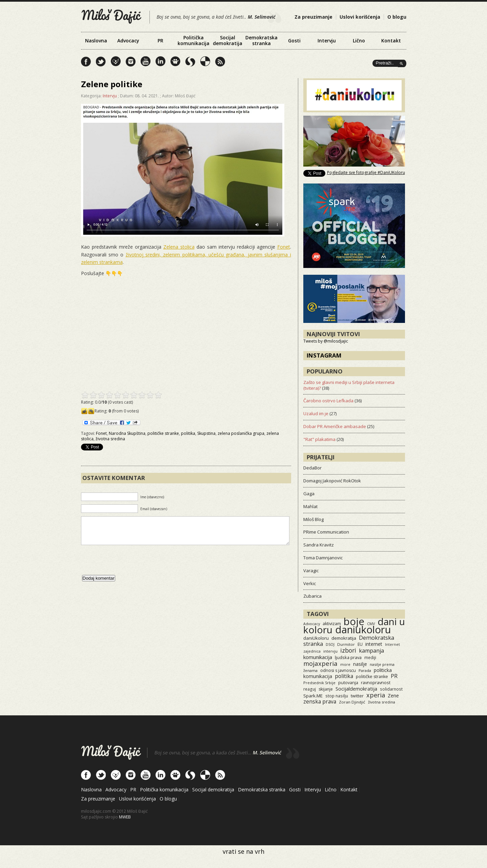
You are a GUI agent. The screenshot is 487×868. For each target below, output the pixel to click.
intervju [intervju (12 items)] (330, 651)
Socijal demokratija (228, 40)
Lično (359, 41)
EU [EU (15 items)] (360, 644)
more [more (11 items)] (345, 664)
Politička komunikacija (194, 40)
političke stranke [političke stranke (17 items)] (372, 677)
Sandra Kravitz (319, 545)
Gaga (309, 494)
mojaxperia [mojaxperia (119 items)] (320, 663)
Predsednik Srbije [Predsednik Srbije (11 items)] (319, 683)
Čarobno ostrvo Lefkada (328, 401)
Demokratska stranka (261, 40)
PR (160, 41)
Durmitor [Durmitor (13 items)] (346, 644)
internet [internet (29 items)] (374, 644)
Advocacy (128, 41)
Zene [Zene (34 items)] (393, 696)
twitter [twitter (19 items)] (357, 696)
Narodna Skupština (127, 433)
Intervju (327, 41)
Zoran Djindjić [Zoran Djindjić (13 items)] (352, 702)
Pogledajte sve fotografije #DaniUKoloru (366, 172)
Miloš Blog (313, 519)
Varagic (311, 571)
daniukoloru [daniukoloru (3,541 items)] (363, 630)
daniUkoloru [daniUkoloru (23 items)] (316, 638)
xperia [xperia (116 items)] (376, 695)
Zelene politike (112, 84)
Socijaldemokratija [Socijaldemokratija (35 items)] (356, 689)
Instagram (324, 355)
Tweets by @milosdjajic (326, 341)
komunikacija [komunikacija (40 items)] (318, 657)
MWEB (125, 817)
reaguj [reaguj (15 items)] (310, 689)
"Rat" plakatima (319, 439)
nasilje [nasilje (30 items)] (360, 664)
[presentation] (133, 567)
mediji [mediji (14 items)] (370, 657)
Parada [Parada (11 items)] (365, 670)
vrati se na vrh (243, 851)
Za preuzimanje (313, 17)
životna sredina (110, 439)
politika (188, 433)
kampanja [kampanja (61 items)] (371, 651)
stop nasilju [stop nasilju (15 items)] (337, 696)
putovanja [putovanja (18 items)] (348, 683)
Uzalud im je (316, 413)
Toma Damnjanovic (323, 558)
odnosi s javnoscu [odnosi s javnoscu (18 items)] (338, 670)
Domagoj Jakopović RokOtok (332, 481)
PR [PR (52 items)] (394, 676)
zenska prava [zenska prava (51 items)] (320, 701)
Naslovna (96, 41)
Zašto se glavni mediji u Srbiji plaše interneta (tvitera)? (349, 385)
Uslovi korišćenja (360, 17)
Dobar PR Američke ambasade (335, 426)
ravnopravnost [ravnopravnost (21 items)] (376, 682)
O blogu (397, 17)
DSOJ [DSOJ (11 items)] (330, 644)
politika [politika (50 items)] (344, 676)
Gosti (294, 41)
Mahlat (310, 506)
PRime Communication (326, 532)
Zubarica (312, 596)
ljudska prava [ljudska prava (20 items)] (348, 657)
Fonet (284, 247)
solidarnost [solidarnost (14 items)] (391, 689)
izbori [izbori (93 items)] (348, 650)
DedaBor (312, 468)
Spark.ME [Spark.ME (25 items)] (313, 696)
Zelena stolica (179, 247)
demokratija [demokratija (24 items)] (344, 638)
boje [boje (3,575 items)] (354, 621)
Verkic (310, 583)
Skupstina (206, 433)
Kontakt (391, 41)
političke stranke (163, 433)
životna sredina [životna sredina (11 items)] (382, 702)
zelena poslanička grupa (241, 433)
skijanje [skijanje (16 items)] (326, 689)
